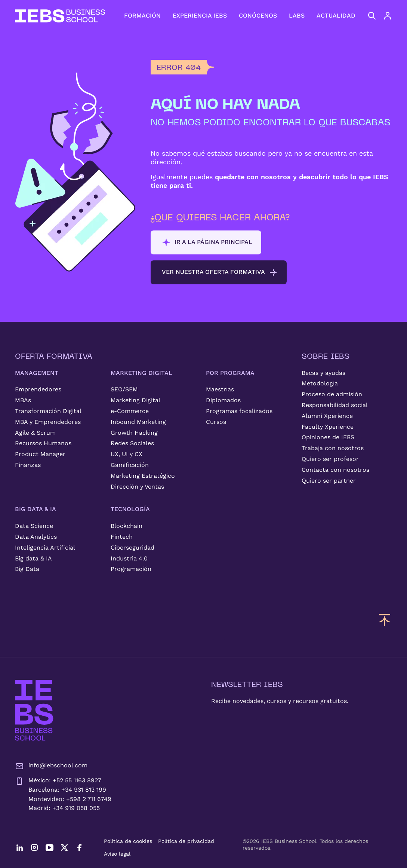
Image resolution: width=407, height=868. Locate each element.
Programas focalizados (239, 411)
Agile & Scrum (35, 433)
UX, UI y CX (127, 454)
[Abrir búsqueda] (372, 16)
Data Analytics (36, 537)
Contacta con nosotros (335, 470)
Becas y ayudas (323, 373)
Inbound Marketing (138, 422)
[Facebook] (79, 847)
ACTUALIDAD (336, 16)
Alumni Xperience (327, 416)
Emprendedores (38, 389)
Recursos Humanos (43, 443)
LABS (297, 16)
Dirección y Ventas (137, 487)
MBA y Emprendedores (48, 422)
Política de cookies (128, 841)
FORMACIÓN (142, 16)
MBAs (23, 400)
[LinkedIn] (19, 847)
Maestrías (220, 389)
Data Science (34, 526)
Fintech (122, 537)
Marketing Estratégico (143, 476)
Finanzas (28, 465)
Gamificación (130, 465)
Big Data (27, 569)
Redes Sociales (132, 443)
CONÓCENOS (258, 16)
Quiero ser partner (329, 481)
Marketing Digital (135, 400)
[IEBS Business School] (34, 710)
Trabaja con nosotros (333, 448)
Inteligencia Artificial (45, 548)
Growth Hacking (134, 433)
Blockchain (127, 526)
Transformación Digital (48, 411)
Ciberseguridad (132, 548)
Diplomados (223, 400)
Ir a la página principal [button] (207, 242)
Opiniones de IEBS (328, 437)
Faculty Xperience (328, 427)
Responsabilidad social (335, 405)
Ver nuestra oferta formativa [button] (220, 272)
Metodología (320, 383)
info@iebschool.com (51, 766)
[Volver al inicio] (60, 16)
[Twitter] (64, 847)
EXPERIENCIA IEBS (200, 16)
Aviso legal (117, 854)
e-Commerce (130, 411)
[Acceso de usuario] (395, 16)
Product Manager (40, 454)
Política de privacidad (186, 841)
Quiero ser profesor (330, 459)
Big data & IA (33, 558)
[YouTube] (49, 847)
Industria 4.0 (129, 558)
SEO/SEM (124, 389)
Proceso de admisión (332, 394)
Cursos (216, 422)
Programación (131, 569)
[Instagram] (34, 847)
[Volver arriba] (385, 620)
